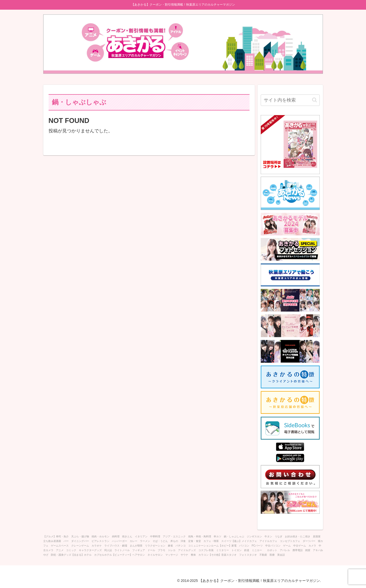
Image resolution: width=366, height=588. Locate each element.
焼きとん (127, 536)
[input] (290, 100)
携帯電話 (298, 550)
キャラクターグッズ (90, 550)
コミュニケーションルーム (203, 546)
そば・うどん (160, 541)
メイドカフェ (249, 541)
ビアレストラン (100, 541)
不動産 (263, 555)
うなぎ (279, 536)
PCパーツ (257, 546)
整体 (193, 555)
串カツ (217, 536)
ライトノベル (122, 550)
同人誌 (108, 550)
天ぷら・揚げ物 (80, 536)
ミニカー (258, 550)
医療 (272, 555)
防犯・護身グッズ (61, 555)
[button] (314, 100)
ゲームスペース (60, 546)
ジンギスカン (254, 536)
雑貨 (308, 550)
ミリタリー (223, 550)
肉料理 (116, 536)
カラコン (203, 555)
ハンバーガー (120, 541)
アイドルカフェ (268, 541)
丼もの (174, 541)
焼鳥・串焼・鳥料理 (200, 536)
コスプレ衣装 (206, 550)
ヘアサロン (139, 555)
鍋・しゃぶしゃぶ (234, 536)
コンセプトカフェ (290, 541)
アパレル (285, 550)
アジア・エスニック (174, 536)
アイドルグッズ (187, 550)
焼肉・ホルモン (100, 536)
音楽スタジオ (229, 555)
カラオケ (97, 546)
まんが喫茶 (136, 546)
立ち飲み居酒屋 (52, 541)
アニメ (60, 550)
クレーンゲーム (80, 546)
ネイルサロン (155, 555)
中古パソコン (273, 546)
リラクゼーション (155, 546)
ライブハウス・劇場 (116, 546)
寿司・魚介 (62, 536)
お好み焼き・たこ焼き (298, 536)
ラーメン (145, 541)
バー (66, 541)
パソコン (244, 546)
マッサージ (172, 555)
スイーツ (226, 541)
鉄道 (247, 550)
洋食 (183, 541)
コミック (71, 550)
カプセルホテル (103, 555)
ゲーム (287, 546)
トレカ (172, 550)
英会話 (281, 555)
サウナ (184, 555)
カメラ (312, 546)
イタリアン (141, 536)
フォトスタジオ (248, 555)
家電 (234, 546)
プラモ (162, 550)
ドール (151, 550)
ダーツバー (309, 541)
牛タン (268, 536)
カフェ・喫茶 (211, 541)
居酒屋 (317, 536)
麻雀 (170, 546)
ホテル (88, 555)
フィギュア (139, 550)
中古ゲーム (300, 546)
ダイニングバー (80, 541)
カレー (134, 541)
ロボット (272, 550)
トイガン (237, 550)
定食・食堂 (195, 541)
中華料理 (155, 536)
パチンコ (181, 546)
